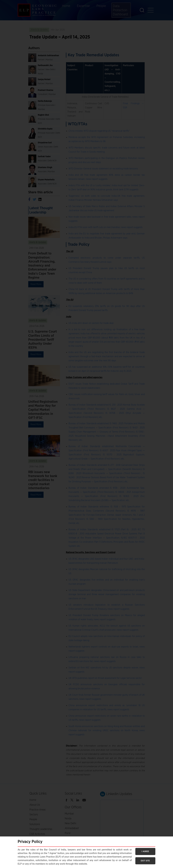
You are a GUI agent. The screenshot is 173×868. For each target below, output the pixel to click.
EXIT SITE (145, 861)
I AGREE (145, 851)
